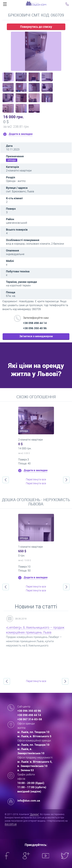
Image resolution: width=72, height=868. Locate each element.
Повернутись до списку (36, 27)
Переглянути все (36, 479)
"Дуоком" (34, 814)
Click (5, 5)
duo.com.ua (11, 824)
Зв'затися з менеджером (36, 336)
